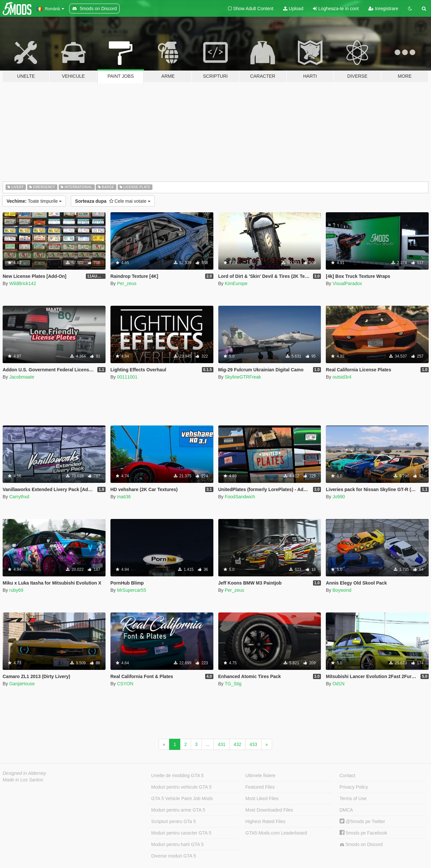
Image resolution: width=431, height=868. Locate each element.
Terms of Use (353, 798)
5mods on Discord (361, 845)
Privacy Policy (354, 787)
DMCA (346, 810)
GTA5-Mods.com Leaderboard (276, 833)
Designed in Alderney (24, 773)
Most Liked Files (262, 798)
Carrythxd (19, 497)
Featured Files (260, 787)
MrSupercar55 (132, 590)
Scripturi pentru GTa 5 (173, 821)
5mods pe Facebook (363, 833)
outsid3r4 (342, 377)
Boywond (342, 590)
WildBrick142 (23, 283)
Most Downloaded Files (269, 810)
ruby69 (16, 590)
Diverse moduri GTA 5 (174, 856)
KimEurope (236, 283)
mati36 (124, 497)
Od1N (338, 684)
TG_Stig (233, 684)
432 (237, 744)
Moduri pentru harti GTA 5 (177, 844)
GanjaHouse (22, 684)
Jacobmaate (22, 377)
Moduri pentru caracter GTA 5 (181, 833)
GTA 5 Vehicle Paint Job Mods (182, 798)
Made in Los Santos (23, 780)
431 (221, 744)
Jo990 (339, 497)
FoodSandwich (240, 497)
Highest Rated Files (265, 821)
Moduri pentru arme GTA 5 (178, 810)
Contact (347, 775)
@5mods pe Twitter (362, 821)
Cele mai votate (113, 201)
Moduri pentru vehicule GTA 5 (181, 787)
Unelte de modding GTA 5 (177, 775)
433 (253, 744)
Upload (293, 9)
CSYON (125, 684)
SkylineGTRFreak (243, 377)
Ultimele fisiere (261, 775)
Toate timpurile (34, 201)
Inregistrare (383, 9)
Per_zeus (127, 283)
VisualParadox (347, 283)
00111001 (127, 377)
